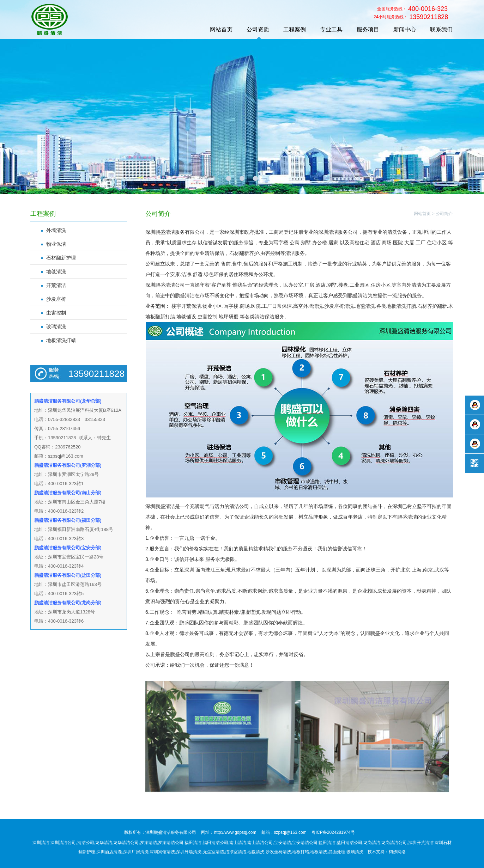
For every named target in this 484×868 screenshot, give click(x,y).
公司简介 (444, 214)
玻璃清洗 (56, 326)
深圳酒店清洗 (109, 852)
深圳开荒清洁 (421, 843)
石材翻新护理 (61, 258)
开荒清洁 (56, 285)
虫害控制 (56, 313)
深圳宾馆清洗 (162, 852)
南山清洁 (238, 843)
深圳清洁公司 (63, 843)
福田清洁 (193, 843)
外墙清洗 (56, 230)
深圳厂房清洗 (136, 852)
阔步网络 (397, 852)
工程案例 (295, 29)
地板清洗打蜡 (61, 340)
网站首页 (221, 29)
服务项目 (368, 29)
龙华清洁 (104, 843)
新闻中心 (405, 29)
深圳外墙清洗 (189, 852)
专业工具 (331, 29)
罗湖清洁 (149, 843)
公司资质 (258, 29)
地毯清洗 (56, 271)
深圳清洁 (41, 843)
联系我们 (441, 29)
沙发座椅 (56, 299)
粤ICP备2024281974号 (333, 832)
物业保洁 (56, 244)
